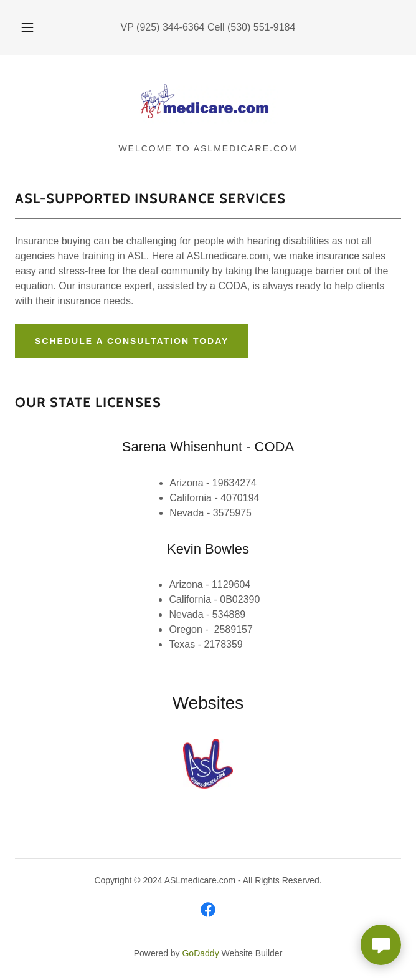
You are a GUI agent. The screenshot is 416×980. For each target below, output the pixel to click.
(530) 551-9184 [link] (261, 27)
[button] (33, 27)
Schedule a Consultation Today (132, 341)
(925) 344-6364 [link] (170, 27)
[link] (208, 104)
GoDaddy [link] (200, 953)
